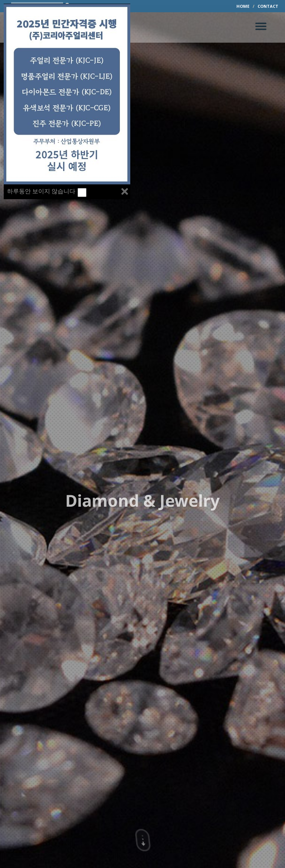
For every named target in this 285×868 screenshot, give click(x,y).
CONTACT (268, 6)
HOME (243, 6)
